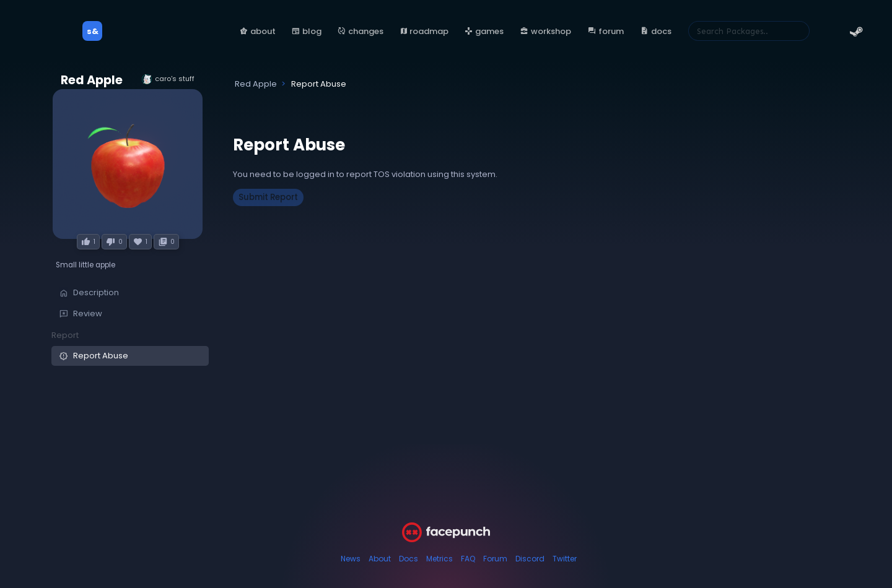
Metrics (439, 559)
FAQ (468, 559)
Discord (530, 559)
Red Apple (92, 80)
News (351, 559)
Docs (409, 559)
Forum (495, 559)
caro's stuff (168, 79)
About (380, 559)
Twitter (565, 559)
